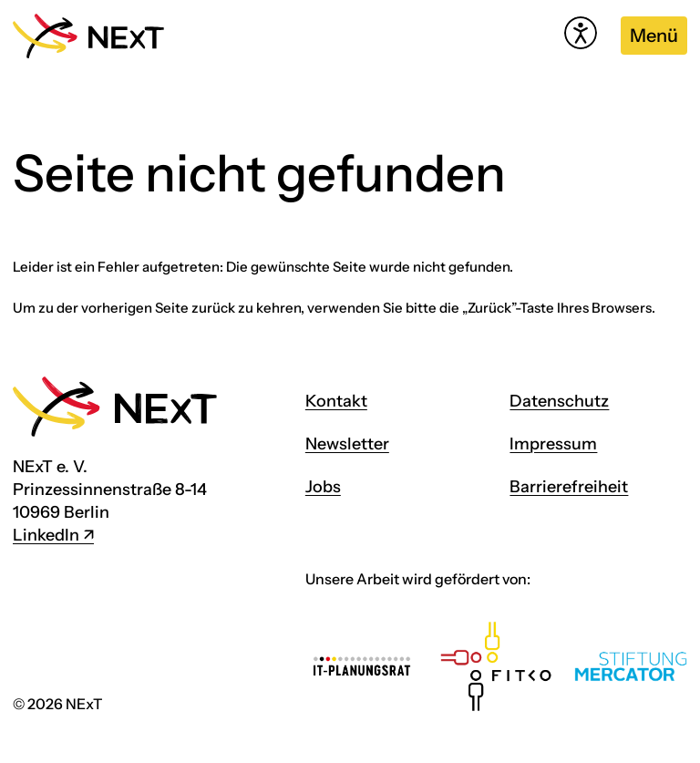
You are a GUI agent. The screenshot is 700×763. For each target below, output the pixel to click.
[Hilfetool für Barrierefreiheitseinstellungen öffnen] (581, 33)
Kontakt (336, 401)
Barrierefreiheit (569, 487)
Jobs (323, 487)
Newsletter (347, 444)
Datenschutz (559, 401)
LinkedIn (46, 535)
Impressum (553, 444)
